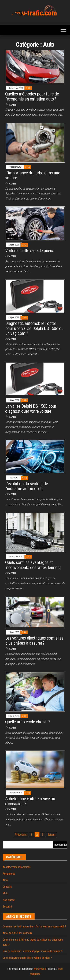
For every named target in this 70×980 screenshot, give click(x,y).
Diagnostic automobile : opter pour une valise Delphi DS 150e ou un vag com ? (34, 328)
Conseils (7, 887)
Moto (5, 893)
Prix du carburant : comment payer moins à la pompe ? (32, 951)
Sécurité (7, 907)
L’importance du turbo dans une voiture (33, 175)
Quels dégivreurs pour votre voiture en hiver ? (27, 958)
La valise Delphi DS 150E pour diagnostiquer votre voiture (31, 409)
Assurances (9, 874)
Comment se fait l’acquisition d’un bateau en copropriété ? (34, 926)
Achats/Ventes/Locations (17, 867)
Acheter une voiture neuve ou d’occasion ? (30, 801)
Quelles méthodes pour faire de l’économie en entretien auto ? (32, 96)
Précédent (21, 835)
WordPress (40, 969)
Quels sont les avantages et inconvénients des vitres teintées (33, 565)
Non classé (9, 900)
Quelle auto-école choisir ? (28, 722)
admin (12, 105)
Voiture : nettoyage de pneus (30, 251)
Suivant (51, 835)
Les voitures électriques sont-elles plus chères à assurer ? (34, 641)
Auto (5, 880)
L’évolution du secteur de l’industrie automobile (27, 486)
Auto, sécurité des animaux (17, 933)
